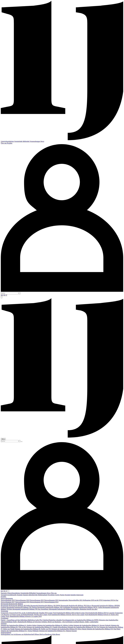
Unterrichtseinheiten (7, 141)
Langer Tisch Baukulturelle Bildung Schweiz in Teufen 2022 (99, 615)
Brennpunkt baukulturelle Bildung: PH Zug (27, 609)
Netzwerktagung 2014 (51, 602)
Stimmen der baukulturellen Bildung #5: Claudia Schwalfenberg (47, 627)
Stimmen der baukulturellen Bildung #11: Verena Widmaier (20, 631)
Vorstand (4, 595)
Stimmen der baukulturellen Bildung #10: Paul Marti (104, 629)
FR (4, 295)
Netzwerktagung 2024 (23, 600)
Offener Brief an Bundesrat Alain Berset (47, 634)
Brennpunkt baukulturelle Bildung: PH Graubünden (54, 607)
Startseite (4, 593)
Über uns (4, 143)
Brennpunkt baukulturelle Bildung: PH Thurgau (22, 607)
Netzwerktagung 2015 (37, 602)
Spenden (73, 595)
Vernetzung (4, 611)
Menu (3, 439)
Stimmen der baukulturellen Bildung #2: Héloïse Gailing (55, 625)
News (42, 141)
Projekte (10, 143)
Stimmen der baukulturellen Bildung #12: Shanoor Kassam (58, 631)
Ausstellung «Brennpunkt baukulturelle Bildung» (57, 609)
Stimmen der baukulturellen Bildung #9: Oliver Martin (69, 629)
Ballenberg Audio (34, 620)
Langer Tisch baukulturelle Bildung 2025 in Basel (64, 613)
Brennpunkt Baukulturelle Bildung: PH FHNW (46, 606)
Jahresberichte (33, 595)
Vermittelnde (18, 141)
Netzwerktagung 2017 (8, 602)
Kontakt (68, 595)
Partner (62, 595)
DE (2, 295)
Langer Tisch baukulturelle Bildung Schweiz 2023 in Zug (61, 615)
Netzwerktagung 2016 (23, 602)
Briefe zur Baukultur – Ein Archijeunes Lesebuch (64, 622)
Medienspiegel (43, 595)
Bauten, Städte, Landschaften (89, 622)
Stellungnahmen (6, 633)
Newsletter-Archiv (54, 595)
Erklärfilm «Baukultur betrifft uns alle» (85, 609)
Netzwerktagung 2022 (51, 600)
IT (6, 295)
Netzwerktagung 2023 (37, 600)
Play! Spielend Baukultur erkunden (51, 620)
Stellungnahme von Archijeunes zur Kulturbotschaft (18, 634)
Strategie (20, 595)
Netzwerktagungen (7, 598)
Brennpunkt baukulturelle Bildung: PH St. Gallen (87, 607)
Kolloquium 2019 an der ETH (93, 600)
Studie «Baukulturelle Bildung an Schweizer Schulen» (30, 622)
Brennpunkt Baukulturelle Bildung (12, 604)
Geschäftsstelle (12, 595)
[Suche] (10, 293)
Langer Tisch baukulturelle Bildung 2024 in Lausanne (98, 613)
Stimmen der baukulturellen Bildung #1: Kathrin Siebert (19, 625)
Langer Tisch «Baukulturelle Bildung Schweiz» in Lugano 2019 (21, 616)
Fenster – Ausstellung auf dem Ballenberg (14, 620)
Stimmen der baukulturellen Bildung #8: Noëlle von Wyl (33, 629)
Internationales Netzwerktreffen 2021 (71, 600)
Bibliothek (26, 141)
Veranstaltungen (35, 141)
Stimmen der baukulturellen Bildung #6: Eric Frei (84, 627)
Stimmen (4, 624)
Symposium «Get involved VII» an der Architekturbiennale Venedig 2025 (24, 613)
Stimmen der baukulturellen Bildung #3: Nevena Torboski (92, 625)
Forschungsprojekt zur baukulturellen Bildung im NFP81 (81, 620)
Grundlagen (5, 618)
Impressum (80, 595)
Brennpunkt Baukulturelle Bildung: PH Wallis (16, 606)
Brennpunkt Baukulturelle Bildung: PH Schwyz (76, 606)
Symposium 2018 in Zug (110, 600)
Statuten (26, 595)
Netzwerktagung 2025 (8, 600)
